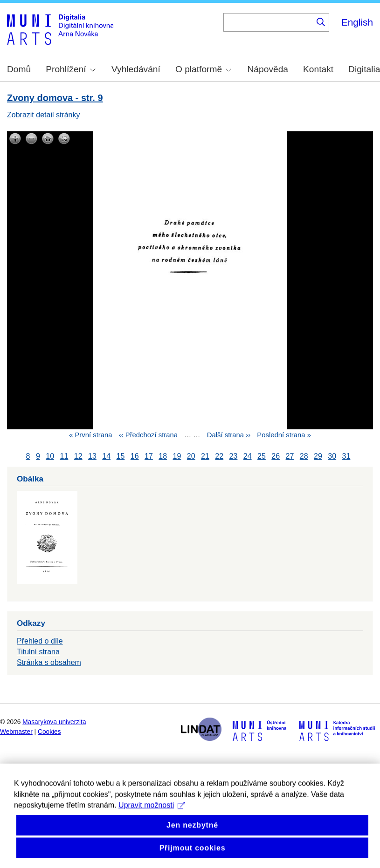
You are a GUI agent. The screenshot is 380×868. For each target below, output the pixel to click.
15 (121, 456)
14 (106, 456)
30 (332, 456)
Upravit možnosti (152, 818)
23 (234, 456)
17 (149, 456)
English (357, 22)
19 (177, 456)
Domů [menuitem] (19, 69)
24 (248, 456)
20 (191, 456)
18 (163, 456)
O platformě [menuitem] (203, 69)
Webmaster (16, 732)
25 (262, 456)
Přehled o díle (40, 641)
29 (318, 456)
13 (92, 456)
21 (205, 456)
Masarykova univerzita (54, 722)
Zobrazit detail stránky (44, 115)
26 (276, 456)
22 (219, 456)
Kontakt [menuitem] (318, 69)
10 (50, 456)
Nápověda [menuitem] (268, 69)
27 (290, 456)
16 (135, 456)
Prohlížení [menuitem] (70, 69)
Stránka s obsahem (49, 662)
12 (78, 456)
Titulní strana (38, 652)
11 (64, 456)
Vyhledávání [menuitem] (136, 69)
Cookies (49, 732)
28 (304, 456)
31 (346, 456)
